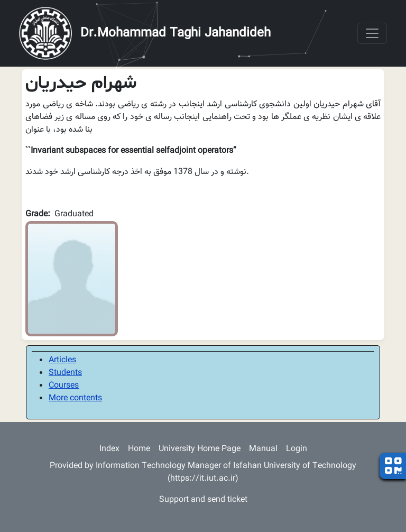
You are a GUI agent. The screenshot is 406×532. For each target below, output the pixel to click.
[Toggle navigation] (372, 33)
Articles (62, 360)
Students (65, 373)
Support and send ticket (203, 500)
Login (297, 449)
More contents (75, 398)
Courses (64, 386)
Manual (263, 449)
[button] (72, 279)
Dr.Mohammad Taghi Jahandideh (176, 33)
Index (109, 449)
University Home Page (200, 449)
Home (139, 449)
